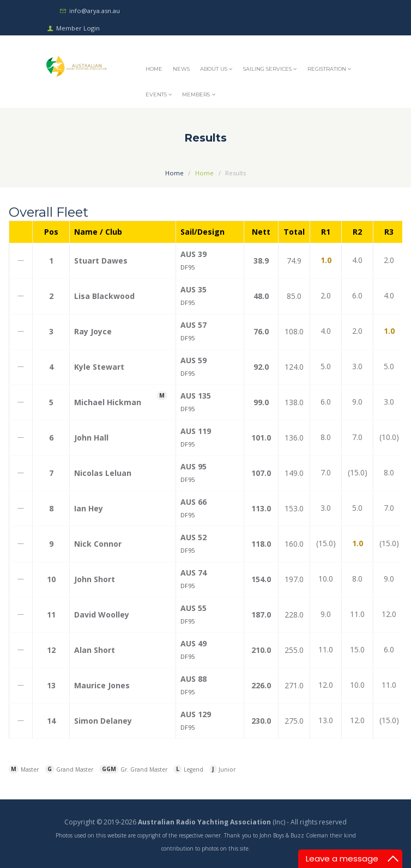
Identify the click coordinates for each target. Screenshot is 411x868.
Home (154, 69)
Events (156, 94)
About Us (214, 69)
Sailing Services (267, 69)
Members (196, 94)
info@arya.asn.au (95, 11)
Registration (327, 69)
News (181, 69)
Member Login (78, 27)
